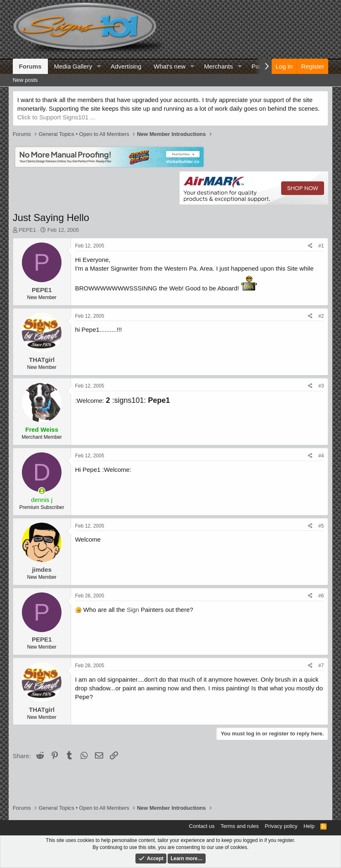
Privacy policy (281, 826)
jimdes (42, 570)
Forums (30, 66)
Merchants (218, 66)
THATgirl (42, 360)
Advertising (126, 66)
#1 (321, 246)
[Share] (310, 246)
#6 (321, 596)
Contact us (202, 826)
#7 (321, 666)
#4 (321, 456)
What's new (169, 66)
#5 (321, 526)
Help (309, 826)
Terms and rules (239, 826)
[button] (99, 66)
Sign (133, 610)
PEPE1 (27, 230)
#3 (321, 386)
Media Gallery (73, 66)
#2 (321, 316)
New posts (25, 80)
